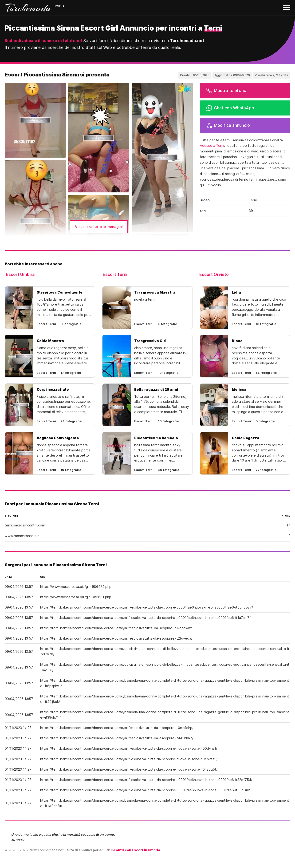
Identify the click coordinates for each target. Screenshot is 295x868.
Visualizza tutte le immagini (99, 227)
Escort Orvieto (214, 274)
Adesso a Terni (212, 146)
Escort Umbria (20, 274)
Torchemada (28, 8)
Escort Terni (115, 274)
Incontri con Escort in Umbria (135, 850)
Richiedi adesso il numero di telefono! (43, 41)
